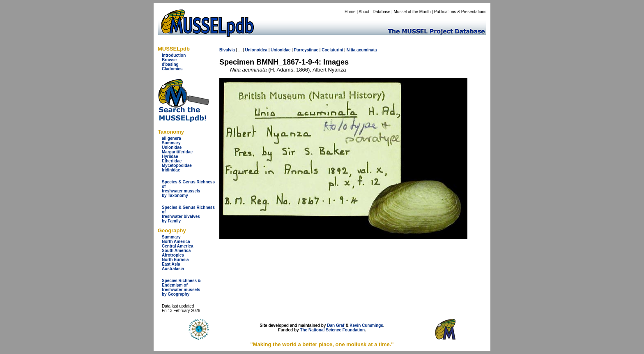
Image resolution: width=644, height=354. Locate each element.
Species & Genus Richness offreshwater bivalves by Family (188, 214)
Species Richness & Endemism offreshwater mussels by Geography (181, 287)
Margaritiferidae (177, 152)
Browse (169, 60)
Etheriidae (172, 161)
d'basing (170, 64)
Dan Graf (336, 325)
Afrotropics (173, 255)
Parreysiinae (306, 50)
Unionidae (172, 147)
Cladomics (172, 69)
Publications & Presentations (460, 12)
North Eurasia (175, 260)
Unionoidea (256, 50)
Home (350, 12)
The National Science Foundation (332, 330)
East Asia (171, 264)
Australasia (173, 269)
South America (176, 251)
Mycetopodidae (177, 165)
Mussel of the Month (412, 12)
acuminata (367, 50)
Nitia (351, 50)
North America (176, 242)
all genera (171, 138)
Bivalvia (227, 50)
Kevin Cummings (366, 325)
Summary (171, 143)
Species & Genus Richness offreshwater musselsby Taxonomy (188, 189)
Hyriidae (170, 156)
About (364, 12)
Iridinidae (171, 170)
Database (382, 12)
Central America (177, 246)
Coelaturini (332, 50)
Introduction (174, 55)
